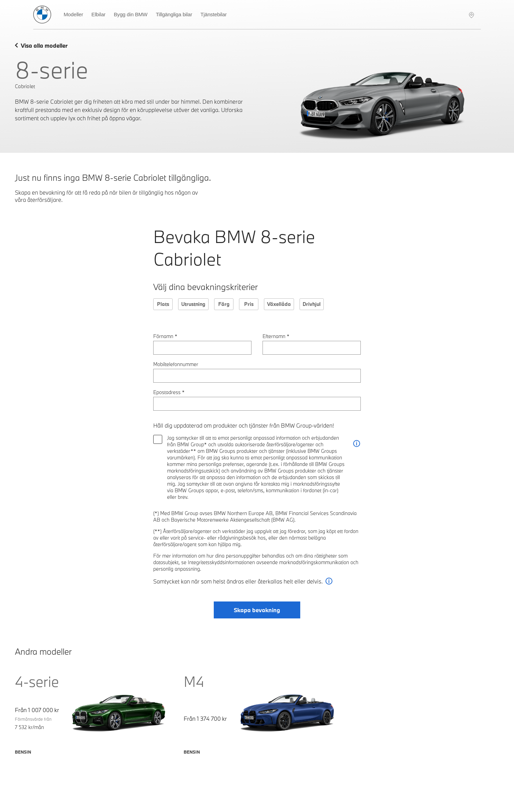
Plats (163, 304)
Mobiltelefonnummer (176, 364)
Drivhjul (312, 304)
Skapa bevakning (257, 610)
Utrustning (193, 304)
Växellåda (279, 304)
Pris (249, 304)
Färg (224, 304)
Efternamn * (276, 336)
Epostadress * (169, 392)
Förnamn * (165, 336)
